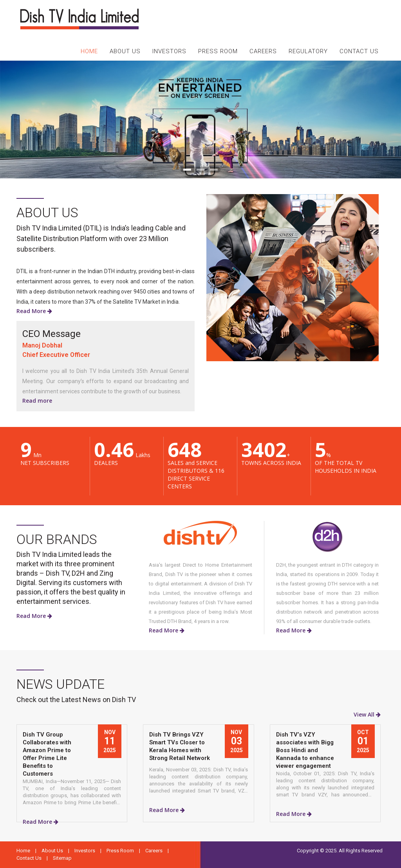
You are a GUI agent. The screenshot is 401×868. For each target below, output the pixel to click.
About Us (52, 851)
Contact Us (29, 858)
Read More (34, 311)
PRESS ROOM (218, 51)
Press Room (120, 851)
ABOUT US (125, 51)
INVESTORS (169, 51)
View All (367, 714)
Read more (37, 401)
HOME (89, 51)
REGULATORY (308, 51)
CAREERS (263, 51)
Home (23, 851)
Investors (85, 851)
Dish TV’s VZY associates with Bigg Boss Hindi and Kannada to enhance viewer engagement (305, 750)
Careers (154, 851)
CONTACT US (359, 51)
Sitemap (62, 858)
